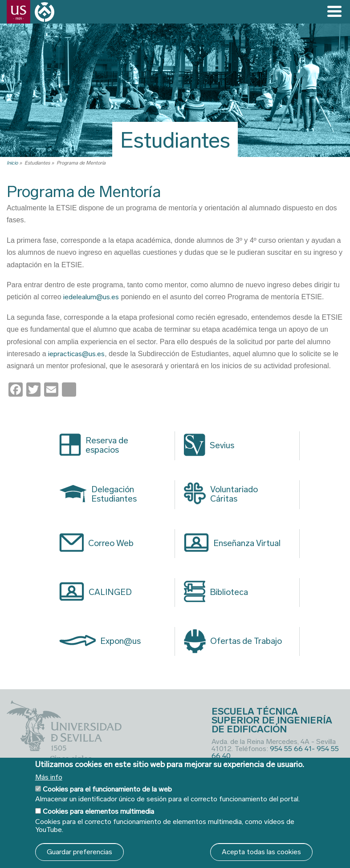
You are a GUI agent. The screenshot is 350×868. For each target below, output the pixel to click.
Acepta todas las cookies (261, 852)
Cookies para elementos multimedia (98, 811)
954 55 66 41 (291, 749)
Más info (49, 777)
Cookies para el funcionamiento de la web (107, 789)
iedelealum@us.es (91, 297)
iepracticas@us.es (76, 354)
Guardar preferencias (79, 852)
